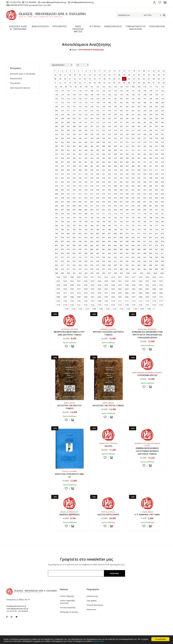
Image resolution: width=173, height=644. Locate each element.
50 (65, 79)
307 (74, 130)
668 (74, 206)
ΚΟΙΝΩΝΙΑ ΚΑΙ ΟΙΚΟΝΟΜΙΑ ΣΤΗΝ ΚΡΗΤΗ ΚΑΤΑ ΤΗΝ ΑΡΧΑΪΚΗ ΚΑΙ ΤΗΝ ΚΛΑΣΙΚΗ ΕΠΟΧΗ (147, 335)
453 (151, 158)
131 (157, 91)
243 (145, 114)
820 (74, 237)
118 (80, 91)
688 (80, 210)
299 (139, 126)
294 (109, 126)
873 (162, 245)
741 (56, 222)
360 (162, 138)
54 (85, 79)
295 (115, 126)
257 (115, 118)
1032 (127, 281)
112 (157, 87)
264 (157, 118)
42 (139, 75)
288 (74, 126)
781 (68, 230)
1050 (140, 285)
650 (80, 202)
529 (151, 174)
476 (62, 166)
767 (98, 226)
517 (80, 174)
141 (104, 95)
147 (139, 95)
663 (157, 202)
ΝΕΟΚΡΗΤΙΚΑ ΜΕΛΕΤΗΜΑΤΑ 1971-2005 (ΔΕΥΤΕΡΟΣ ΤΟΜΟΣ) (70, 333)
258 (121, 118)
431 (133, 154)
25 (55, 75)
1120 (72, 305)
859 (80, 245)
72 (60, 83)
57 (100, 79)
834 (157, 237)
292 (98, 126)
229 (62, 114)
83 (114, 83)
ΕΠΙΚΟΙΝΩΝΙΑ (157, 26)
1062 (113, 289)
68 (154, 79)
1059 (92, 289)
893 (56, 253)
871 (151, 245)
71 (55, 83)
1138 (94, 309)
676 (121, 206)
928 (151, 257)
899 (92, 253)
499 (86, 170)
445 (104, 158)
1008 (72, 277)
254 (98, 118)
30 (80, 75)
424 (92, 154)
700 (151, 210)
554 (74, 182)
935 (80, 261)
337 (139, 134)
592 (74, 190)
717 (139, 214)
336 (133, 134)
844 (104, 241)
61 (119, 79)
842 (92, 241)
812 (139, 233)
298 (133, 126)
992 (80, 273)
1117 (161, 301)
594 (86, 190)
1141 (114, 309)
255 (104, 118)
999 (121, 273)
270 (80, 122)
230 (68, 114)
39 (124, 75)
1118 (58, 305)
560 (109, 182)
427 (109, 154)
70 (164, 79)
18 (134, 71)
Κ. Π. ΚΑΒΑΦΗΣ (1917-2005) (147, 515)
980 (121, 269)
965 (145, 265)
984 (145, 269)
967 (157, 265)
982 (133, 269)
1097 (133, 297)
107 (127, 87)
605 (151, 190)
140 (98, 95)
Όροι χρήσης (92, 601)
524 (121, 174)
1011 (92, 277)
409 (115, 150)
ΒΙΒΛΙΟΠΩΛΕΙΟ (40, 26)
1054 (58, 289)
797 (162, 230)
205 (145, 107)
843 (98, 241)
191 (62, 107)
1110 (113, 301)
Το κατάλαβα (160, 639)
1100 (154, 297)
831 (139, 237)
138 (86, 95)
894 (62, 253)
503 (109, 170)
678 (133, 206)
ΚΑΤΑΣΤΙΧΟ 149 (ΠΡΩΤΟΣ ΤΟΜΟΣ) (70, 407)
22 (154, 71)
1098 (140, 297)
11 (100, 71)
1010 (86, 277)
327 (80, 134)
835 (162, 237)
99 (81, 87)
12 (105, 71)
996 (104, 273)
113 (163, 87)
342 (56, 138)
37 (114, 75)
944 (133, 261)
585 (145, 186)
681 (151, 206)
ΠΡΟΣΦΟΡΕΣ (60, 26)
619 (121, 194)
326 (74, 134)
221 (127, 111)
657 (121, 202)
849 (133, 241)
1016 (127, 277)
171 (56, 103)
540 (104, 178)
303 (162, 126)
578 (104, 186)
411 (127, 150)
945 (139, 261)
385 (86, 146)
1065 (133, 289)
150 (157, 95)
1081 (133, 293)
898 (86, 253)
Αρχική (73, 50)
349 (98, 138)
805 (98, 233)
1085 (161, 293)
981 (127, 269)
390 (115, 146)
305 (62, 130)
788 (109, 230)
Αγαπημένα (160, 2)
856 (62, 245)
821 (80, 237)
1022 (58, 281)
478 (74, 166)
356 (139, 138)
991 (74, 273)
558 (98, 182)
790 (121, 230)
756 (145, 222)
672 (98, 206)
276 (115, 122)
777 (157, 226)
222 (133, 111)
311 (98, 130)
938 (98, 261)
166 (139, 99)
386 (92, 146)
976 (98, 269)
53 (80, 79)
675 (115, 206)
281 (145, 122)
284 (162, 122)
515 (68, 174)
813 (145, 233)
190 (56, 107)
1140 (108, 309)
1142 (121, 309)
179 (104, 103)
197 (98, 107)
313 (109, 130)
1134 (67, 309)
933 (68, 261)
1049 (133, 285)
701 (157, 210)
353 (121, 138)
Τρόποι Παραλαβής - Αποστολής (68, 602)
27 (65, 75)
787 (104, 230)
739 (157, 218)
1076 (99, 293)
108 (133, 87)
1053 (161, 285)
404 (86, 150)
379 (162, 142)
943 (127, 261)
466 (115, 162)
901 (104, 253)
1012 (99, 277)
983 (139, 269)
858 (74, 245)
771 (121, 226)
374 (133, 142)
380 (56, 146)
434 (151, 154)
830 (133, 237)
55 (90, 79)
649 (74, 202)
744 (74, 222)
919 (98, 257)
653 (98, 202)
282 (151, 122)
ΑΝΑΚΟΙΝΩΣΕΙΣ (113, 26)
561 (115, 182)
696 (127, 210)
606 (157, 190)
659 (133, 202)
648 (68, 202)
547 (145, 178)
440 (74, 158)
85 (124, 83)
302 (157, 126)
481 (92, 166)
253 (92, 118)
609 (62, 194)
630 (74, 198)
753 (127, 222)
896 (74, 253)
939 (104, 261)
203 (133, 107)
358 (151, 138)
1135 (73, 309)
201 (121, 107)
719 (151, 214)
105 (115, 87)
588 (162, 186)
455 (162, 158)
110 (145, 87)
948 (157, 261)
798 (56, 233)
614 (92, 194)
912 (56, 257)
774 (139, 226)
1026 (86, 281)
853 (157, 241)
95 (61, 87)
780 (62, 230)
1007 (65, 277)
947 (151, 261)
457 (62, 162)
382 (68, 146)
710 (98, 214)
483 (104, 166)
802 (80, 233)
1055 (65, 289)
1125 (106, 305)
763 (74, 226)
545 (133, 178)
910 (157, 253)
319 (145, 130)
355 (133, 138)
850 (139, 241)
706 (74, 214)
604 (145, 190)
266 (56, 122)
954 (80, 265)
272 (92, 122)
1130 (140, 305)
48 (55, 79)
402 (74, 150)
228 (56, 114)
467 (121, 162)
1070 (58, 293)
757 (151, 222)
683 (162, 206)
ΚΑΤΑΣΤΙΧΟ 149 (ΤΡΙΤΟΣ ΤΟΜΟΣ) (108, 406)
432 (139, 154)
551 (56, 182)
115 (62, 91)
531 (162, 174)
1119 (65, 305)
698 (139, 210)
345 (74, 138)
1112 (127, 301)
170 (162, 99)
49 (60, 79)
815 (157, 233)
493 (162, 166)
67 (149, 79)
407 (104, 150)
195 (86, 107)
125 (121, 91)
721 (162, 214)
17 (129, 71)
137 (80, 95)
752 (121, 222)
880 (92, 249)
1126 (113, 305)
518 (86, 174)
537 (86, 178)
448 (121, 158)
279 (133, 122)
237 (109, 114)
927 (145, 257)
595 (92, 190)
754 (133, 222)
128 (139, 91)
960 (115, 265)
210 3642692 (31, 2)
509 (145, 170)
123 (109, 91)
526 (133, 174)
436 (162, 154)
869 (139, 245)
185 (139, 103)
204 (139, 107)
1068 (154, 289)
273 (98, 122)
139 (92, 95)
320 (151, 130)
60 (114, 79)
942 (121, 261)
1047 (120, 285)
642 (145, 198)
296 (121, 126)
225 (151, 111)
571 (62, 186)
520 (98, 174)
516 (74, 174)
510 (151, 170)
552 (62, 182)
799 (62, 233)
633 (92, 198)
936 (86, 261)
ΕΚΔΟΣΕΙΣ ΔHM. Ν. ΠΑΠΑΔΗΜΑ (18, 28)
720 (157, 214)
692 (104, 210)
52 (75, 79)
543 (121, 178)
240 (127, 114)
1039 (65, 285)
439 (68, 158)
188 (157, 103)
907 (139, 253)
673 (104, 206)
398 (162, 146)
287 (68, 126)
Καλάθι (165, 2)
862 (98, 245)
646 (56, 202)
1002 (141, 273)
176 (86, 103)
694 (115, 210)
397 (157, 146)
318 (139, 130)
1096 (127, 297)
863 (104, 245)
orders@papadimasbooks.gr (54, 2)
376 (145, 142)
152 (56, 99)
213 (80, 111)
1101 (161, 297)
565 (139, 182)
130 (151, 91)
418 (56, 154)
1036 (154, 281)
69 (159, 79)
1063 (120, 289)
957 (98, 265)
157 (86, 99)
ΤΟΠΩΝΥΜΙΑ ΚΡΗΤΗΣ (147, 375)
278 (127, 122)
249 (68, 118)
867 (127, 245)
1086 (58, 297)
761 (62, 226)
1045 (106, 285)
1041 (79, 285)
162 (115, 99)
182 (121, 103)
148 (145, 95)
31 (85, 75)
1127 (120, 305)
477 (68, 166)
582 (127, 186)
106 (121, 87)
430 (127, 154)
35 (105, 75)
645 (162, 198)
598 (109, 190)
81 (105, 83)
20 (144, 71)
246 (162, 114)
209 (56, 111)
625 (157, 194)
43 (144, 75)
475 (56, 166)
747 (92, 222)
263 (151, 118)
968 (162, 265)
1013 (106, 277)
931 (56, 261)
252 (86, 118)
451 (139, 158)
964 (139, 265)
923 (121, 257)
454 (157, 158)
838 (68, 241)
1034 (140, 281)
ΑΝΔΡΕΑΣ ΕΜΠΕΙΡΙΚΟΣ (70, 515)
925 (133, 257)
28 (70, 75)
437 (56, 158)
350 (104, 138)
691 (98, 210)
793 (139, 230)
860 (86, 245)
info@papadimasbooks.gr (82, 2)
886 (127, 249)
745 (80, 222)
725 (74, 218)
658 (127, 202)
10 (95, 71)
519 (92, 174)
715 (127, 214)
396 (151, 146)
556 (86, 182)
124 (115, 91)
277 (121, 122)
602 (133, 190)
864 (109, 245)
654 (104, 202)
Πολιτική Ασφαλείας (68, 608)
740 (162, 218)
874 (56, 249)
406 (98, 150)
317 (133, 130)
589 (56, 190)
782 (74, 230)
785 (92, 230)
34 (100, 75)
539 (98, 178)
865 (115, 245)
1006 (58, 277)
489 (139, 166)
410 (121, 150)
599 (115, 190)
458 (68, 162)
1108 (99, 301)
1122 (86, 305)
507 (133, 170)
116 (68, 91)
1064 (127, 289)
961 (121, 265)
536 (80, 178)
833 (151, 237)
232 (80, 114)
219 (115, 111)
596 (98, 190)
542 (115, 178)
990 (68, 273)
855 (56, 245)
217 (104, 111)
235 (98, 114)
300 (145, 126)
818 (62, 237)
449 (127, 158)
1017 (133, 277)
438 (62, 158)
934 (74, 261)
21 (149, 71)
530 (157, 174)
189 (162, 103)
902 (109, 253)
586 (151, 186)
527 (139, 174)
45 (154, 75)
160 (104, 99)
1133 (161, 305)
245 (157, 114)
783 (80, 230)
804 (92, 233)
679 (139, 206)
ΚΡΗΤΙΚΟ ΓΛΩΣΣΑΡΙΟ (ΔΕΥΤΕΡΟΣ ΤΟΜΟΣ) (108, 333)
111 (151, 87)
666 (62, 206)
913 (62, 257)
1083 (147, 293)
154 (68, 99)
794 (145, 230)
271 (86, 122)
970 (62, 269)
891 (157, 249)
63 (129, 79)
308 (80, 130)
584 (139, 186)
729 (98, 218)
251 (80, 118)
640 (133, 198)
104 (110, 87)
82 (109, 83)
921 (109, 257)
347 (86, 138)
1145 (142, 309)
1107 (92, 301)
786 (98, 230)
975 (92, 269)
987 (162, 269)
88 (139, 83)
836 (56, 241)
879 (86, 249)
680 (145, 206)
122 (104, 91)
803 (86, 233)
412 (133, 150)
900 (98, 253)
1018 (140, 277)
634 (98, 198)
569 (162, 182)
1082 (140, 293)
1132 (154, 305)
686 (68, 210)
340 (157, 134)
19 (139, 71)
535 (74, 178)
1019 (147, 277)
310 (92, 130)
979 (115, 269)
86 (129, 83)
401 (68, 150)
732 (115, 218)
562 (121, 182)
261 (139, 118)
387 (98, 146)
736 (139, 218)
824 (98, 237)
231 (74, 114)
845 (109, 241)
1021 (161, 277)
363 (68, 142)
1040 (72, 285)
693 (109, 210)
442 (86, 158)
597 (104, 190)
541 (109, 178)
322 (162, 130)
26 (60, 75)
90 (149, 83)
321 (157, 130)
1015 (120, 277)
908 (145, 253)
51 (70, 79)
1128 (127, 305)
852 (151, 241)
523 (115, 174)
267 (62, 122)
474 (162, 162)
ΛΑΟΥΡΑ (108, 446)
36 (109, 75)
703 (56, 214)
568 (157, 182)
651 (86, 202)
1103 (65, 301)
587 (157, 186)
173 (68, 103)
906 (133, 253)
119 (86, 91)
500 (92, 170)
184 (133, 103)
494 (56, 170)
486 (121, 166)
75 (75, 83)
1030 (113, 281)
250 (74, 118)
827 (115, 237)
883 (109, 249)
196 (92, 107)
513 (56, 174)
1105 (79, 301)
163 (121, 99)
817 (56, 237)
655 (109, 202)
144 (121, 95)
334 (121, 134)
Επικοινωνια (91, 609)
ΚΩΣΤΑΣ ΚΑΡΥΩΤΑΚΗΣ (108, 515)
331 (104, 134)
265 (162, 118)
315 (121, 130)
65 (139, 79)
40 (129, 75)
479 (80, 166)
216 (98, 111)
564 (133, 182)
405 (92, 150)
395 (145, 146)
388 (104, 146)
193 (74, 107)
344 (68, 138)
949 (162, 261)
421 (74, 154)
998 (115, 273)
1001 (135, 273)
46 (159, 75)
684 (56, 210)
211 (68, 111)
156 (80, 99)
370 (109, 142)
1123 (92, 305)
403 (80, 150)
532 (56, 178)
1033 (133, 281)
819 (68, 237)
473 (157, 162)
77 (85, 83)
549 (157, 178)
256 (109, 118)
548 (151, 178)
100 (86, 87)
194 (80, 107)
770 (115, 226)
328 (86, 134)
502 (104, 170)
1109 (106, 301)
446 (109, 158)
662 (151, 202)
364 (74, 142)
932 (62, 261)
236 (104, 114)
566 (145, 182)
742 (62, 222)
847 (121, 241)
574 (80, 186)
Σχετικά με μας (92, 596)
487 (127, 166)
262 (145, 118)
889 (145, 249)
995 (98, 273)
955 (86, 265)
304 (56, 130)
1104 (72, 301)
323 (56, 134)
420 (68, 154)
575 (86, 186)
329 (92, 134)
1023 (65, 281)
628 (62, 198)
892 (162, 249)
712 (109, 214)
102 (98, 87)
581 (121, 186)
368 (98, 142)
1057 (79, 289)
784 (86, 230)
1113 (133, 301)
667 (68, 206)
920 (104, 257)
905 (127, 253)
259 (127, 118)
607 (162, 190)
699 (145, 210)
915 (74, 257)
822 (86, 237)
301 (151, 126)
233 (86, 114)
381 (62, 146)
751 (115, 222)
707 (80, 214)
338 (145, 134)
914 (68, 257)
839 (74, 241)
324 (62, 134)
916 (80, 257)
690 (92, 210)
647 (62, 202)
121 (98, 91)
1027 (92, 281)
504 (115, 170)
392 (127, 146)
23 (159, 71)
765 (86, 226)
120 (92, 91)
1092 (99, 297)
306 (68, 130)
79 (95, 83)
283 (157, 122)
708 (86, 214)
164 (127, 99)
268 (68, 122)
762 (68, 226)
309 (86, 130)
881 (98, 249)
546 (139, 178)
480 (86, 166)
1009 (79, 277)
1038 (58, 285)
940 (109, 261)
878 (80, 249)
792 (133, 230)
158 (92, 99)
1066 (140, 289)
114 (56, 91)
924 (127, 257)
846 (115, 241)
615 (98, 194)
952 (68, 265)
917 (86, 257)
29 (75, 75)
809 (121, 233)
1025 (79, 281)
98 (76, 87)
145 (127, 95)
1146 (149, 309)
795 (151, 230)
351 (109, 138)
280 (139, 122)
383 (74, 146)
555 (80, 182)
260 (133, 118)
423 (86, 154)
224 (145, 111)
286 (62, 126)
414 (145, 150)
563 (127, 182)
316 (127, 130)
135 (68, 95)
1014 (113, 277)
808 (115, 233)
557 (92, 182)
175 (80, 103)
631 (80, 198)
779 (56, 230)
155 (74, 99)
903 (115, 253)
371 (115, 142)
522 (109, 174)
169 (157, 99)
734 (127, 218)
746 (86, 222)
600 (121, 190)
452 (145, 158)
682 (157, 206)
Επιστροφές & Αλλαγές (69, 612)
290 (86, 126)
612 (80, 194)
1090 (86, 297)
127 (133, 91)
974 (86, 269)
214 (86, 111)
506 (127, 170)
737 (145, 218)
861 (92, 245)
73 (65, 83)
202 (127, 107)
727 (86, 218)
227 (162, 111)
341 (162, 134)
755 (139, 222)
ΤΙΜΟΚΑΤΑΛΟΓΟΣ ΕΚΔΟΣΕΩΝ (136, 28)
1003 (148, 273)
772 (127, 226)
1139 (101, 309)
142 (109, 95)
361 (56, 142)
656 (115, 202)
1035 (147, 281)
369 (104, 142)
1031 (120, 281)
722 (56, 218)
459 (74, 162)
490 (145, 166)
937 (92, 261)
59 (109, 79)
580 (115, 186)
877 (74, 249)
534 (68, 178)
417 (162, 150)
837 (62, 241)
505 (121, 170)
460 (80, 162)
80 (100, 83)
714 (121, 214)
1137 (87, 309)
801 (74, 233)
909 (151, 253)
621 (133, 194)
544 (127, 178)
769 (109, 226)
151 (162, 95)
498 (80, 170)
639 (127, 198)
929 (157, 257)
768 (104, 226)
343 (62, 138)
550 (162, 178)
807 (109, 233)
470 (139, 162)
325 (68, 134)
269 (74, 122)
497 (74, 170)
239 (121, 114)
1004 (155, 273)
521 (104, 174)
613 (86, 194)
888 (139, 249)
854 (162, 241)
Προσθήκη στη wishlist (66, 346)
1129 (133, 305)
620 (127, 194)
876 (68, 249)
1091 (92, 297)
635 (104, 198)
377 (151, 142)
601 (127, 190)
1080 (127, 293)
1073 (79, 293)
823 (92, 237)
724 (68, 218)
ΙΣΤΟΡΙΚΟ (95, 26)
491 (151, 166)
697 (133, 210)
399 (56, 150)
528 (145, 174)
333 (115, 134)
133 (56, 95)
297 (127, 126)
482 (98, 166)
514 (62, 174)
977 (104, 269)
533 (62, 178)
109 (139, 87)
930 (162, 257)
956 (92, 265)
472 (151, 162)
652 (92, 202)
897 (80, 253)
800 (68, 233)
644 (157, 198)
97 (71, 87)
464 (104, 162)
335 (127, 134)
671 (92, 206)
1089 (79, 297)
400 (62, 150)
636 (109, 198)
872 (157, 245)
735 (133, 218)
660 (139, 202)
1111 (120, 301)
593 (80, 190)
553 (68, 182)
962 (127, 265)
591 (68, 190)
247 (56, 118)
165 (133, 99)
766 (92, 226)
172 (62, 103)
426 (104, 154)
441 (80, 158)
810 (127, 233)
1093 (106, 297)
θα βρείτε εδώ (98, 641)
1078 (113, 293)
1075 (92, 293)
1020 (154, 277)
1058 (86, 289)
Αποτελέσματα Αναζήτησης (91, 50)
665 (56, 206)
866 (121, 245)
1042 (86, 285)
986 (157, 269)
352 (115, 138)
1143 (128, 309)
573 (74, 186)
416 (157, 150)
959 (109, 265)
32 (90, 75)
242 (139, 114)
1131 (147, 305)
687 (74, 210)
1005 (162, 273)
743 (68, 222)
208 (162, 107)
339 (151, 134)
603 (139, 190)
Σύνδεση (154, 2)
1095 (120, 297)
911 (162, 253)
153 (62, 99)
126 (127, 91)
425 (98, 154)
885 (121, 249)
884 (115, 249)
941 (115, 261)
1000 (128, 273)
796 (157, 230)
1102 (58, 301)
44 (149, 75)
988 (57, 273)
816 (162, 233)
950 (56, 265)
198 (104, 107)
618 (115, 194)
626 (162, 194)
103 (104, 87)
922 (115, 257)
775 (145, 226)
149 (151, 95)
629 (68, 198)
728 (92, 218)
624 (151, 194)
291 (92, 126)
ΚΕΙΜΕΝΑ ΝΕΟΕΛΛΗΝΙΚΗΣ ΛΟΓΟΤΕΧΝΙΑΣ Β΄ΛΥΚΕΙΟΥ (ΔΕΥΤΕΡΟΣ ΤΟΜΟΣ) (147, 451)
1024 (72, 281)
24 (164, 71)
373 (127, 142)
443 (92, 158)
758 (157, 222)
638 (121, 198)
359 (157, 138)
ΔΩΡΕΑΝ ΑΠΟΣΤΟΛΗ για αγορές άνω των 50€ (30, 5)
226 (157, 111)
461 (86, 162)
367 (92, 142)
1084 (154, 293)
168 (151, 99)
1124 (99, 305)
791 (127, 230)
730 (104, 218)
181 (115, 103)
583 (133, 186)
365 (80, 142)
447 (115, 158)
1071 (65, 293)
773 (133, 226)
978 (109, 269)
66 (144, 79)
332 (109, 134)
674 (109, 206)
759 (162, 222)
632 (86, 198)
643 (151, 198)
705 (68, 214)
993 (86, 273)
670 (86, 206)
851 (145, 241)
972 (74, 269)
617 (109, 194)
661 (145, 202)
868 (133, 245)
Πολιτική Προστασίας (95, 605)
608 (56, 194)
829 (127, 237)
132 (162, 91)
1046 (113, 285)
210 (62, 111)
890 (151, 249)
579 (109, 186)
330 (98, 134)
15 (119, 71)
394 (139, 146)
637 (115, 198)
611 (74, 194)
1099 (147, 297)
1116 (154, 301)
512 (162, 170)
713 (115, 214)
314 (115, 130)
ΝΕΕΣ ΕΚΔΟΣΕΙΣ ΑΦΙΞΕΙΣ (78, 29)
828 (121, 237)
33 (95, 75)
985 (151, 269)
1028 (99, 281)
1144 (135, 309)
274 (104, 122)
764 (80, 226)
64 (134, 79)
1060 (99, 289)
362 (62, 142)
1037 (161, 281)
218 (109, 111)
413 (139, 150)
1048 (127, 285)
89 (144, 83)
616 (104, 194)
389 (109, 146)
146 (133, 95)
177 (92, 103)
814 (151, 233)
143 (115, 95)
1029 (106, 281)
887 (133, 249)
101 (92, 87)
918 (92, 257)
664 (162, 202)
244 (151, 114)
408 (109, 150)
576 (92, 186)
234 (92, 114)
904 (121, 253)
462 (92, 162)
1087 (65, 297)
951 (62, 265)
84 (119, 83)
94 (56, 87)
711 (104, 214)
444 (98, 158)
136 (74, 95)
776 (151, 226)
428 (115, 154)
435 (157, 154)
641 (139, 198)
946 (145, 261)
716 (133, 214)
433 (145, 154)
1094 (113, 297)
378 (157, 142)
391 (121, 146)
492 (157, 166)
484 (109, 166)
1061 (106, 289)
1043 (92, 285)
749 (104, 222)
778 (162, 226)
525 (127, 174)
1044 (99, 285)
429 (121, 154)
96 (66, 87)
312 (104, 130)
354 (127, 138)
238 (115, 114)
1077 (106, 293)
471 (145, 162)
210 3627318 (15, 2)
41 (134, 75)
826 (109, 237)
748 (98, 222)
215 (92, 111)
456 (56, 162)
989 (62, 273)
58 (105, 79)
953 (74, 265)
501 (98, 170)
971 (68, 269)
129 (145, 91)
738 (151, 218)
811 (133, 233)
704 (62, 214)
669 (80, 206)
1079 (120, 293)
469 (133, 162)
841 (86, 241)
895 (68, 253)
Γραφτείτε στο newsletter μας (87, 559)
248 (62, 118)
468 (127, 162)
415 (151, 150)
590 (62, 190)
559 (104, 182)
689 (86, 210)
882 (104, 249)
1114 (140, 301)
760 (56, 226)
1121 (79, 305)
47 (164, 75)
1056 (72, 289)
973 (80, 269)
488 (133, 166)
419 (62, 154)
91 (154, 83)
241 (133, 114)
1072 (72, 293)
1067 (147, 289)
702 (162, 210)
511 (157, 170)
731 (109, 218)
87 (134, 83)
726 (80, 218)
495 (62, 170)
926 (139, 257)
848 (127, 241)
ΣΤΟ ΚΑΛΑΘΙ (73, 346)
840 (80, 241)
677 (127, 206)
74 (70, 83)
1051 (147, 285)
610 (68, 194)
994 (92, 273)
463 (98, 162)
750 (109, 222)
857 (68, 245)
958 (104, 265)
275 (109, 122)
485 (115, 166)
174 (74, 103)
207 (157, 107)
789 (115, 230)
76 (80, 83)
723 (62, 218)
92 (159, 83)
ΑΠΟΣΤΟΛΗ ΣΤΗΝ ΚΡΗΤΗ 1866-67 (70, 475)
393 (133, 146)
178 (98, 103)
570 (56, 186)
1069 (161, 289)
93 (164, 83)
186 (145, 103)
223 (139, 111)
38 (119, 75)
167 (145, 99)
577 (98, 186)
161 (109, 99)
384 (80, 146)
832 (145, 237)
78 (90, 83)
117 (74, 91)
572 (68, 186)
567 (151, 182)
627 (56, 198)
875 (62, 249)
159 (98, 99)
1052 (154, 285)
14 (114, 71)
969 (56, 269)
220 (121, 111)
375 (139, 142)
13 (109, 71)
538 (92, 178)
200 (115, 107)
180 (109, 103)
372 (121, 142)
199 (109, 107)
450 (133, 158)
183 (127, 103)
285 (56, 126)
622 (139, 194)
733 (121, 218)
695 (121, 210)
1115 (147, 301)
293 (104, 126)
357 (145, 138)
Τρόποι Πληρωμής (67, 596)
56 (95, 79)
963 (133, 265)
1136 (80, 309)
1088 (72, 297)
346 (80, 138)
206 (151, 107)
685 (62, 210)
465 (109, 162)
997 (110, 273)
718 (145, 214)
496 (68, 170)
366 (86, 142)
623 (145, 194)
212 (74, 111)
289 (80, 126)
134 (62, 95)
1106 (86, 301)
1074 (86, 293)
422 (80, 154)
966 (151, 265)
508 (139, 170)
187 (151, 103)
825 (104, 237)
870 (145, 245)
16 (124, 71)
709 (92, 214)
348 (92, 138)
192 (68, 107)
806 (104, 233)
